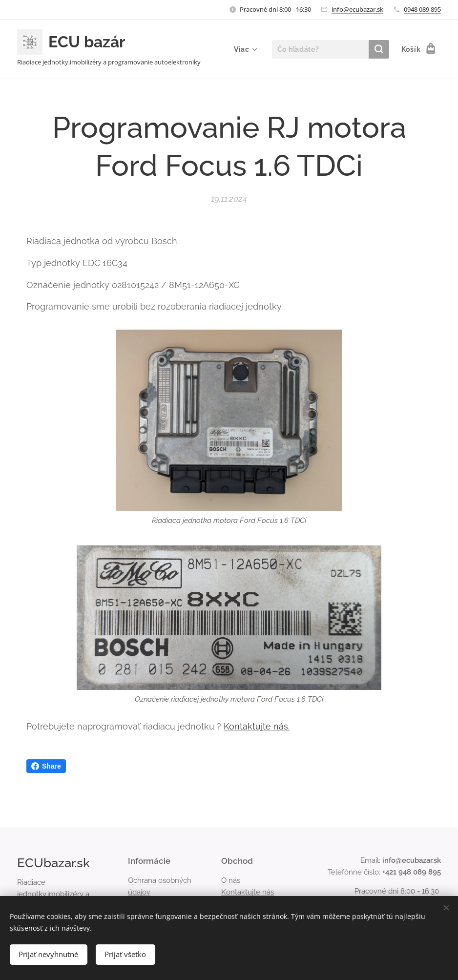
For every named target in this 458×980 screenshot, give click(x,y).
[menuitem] (244, 49)
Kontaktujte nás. (257, 726)
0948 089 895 (422, 9)
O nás (231, 880)
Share (46, 766)
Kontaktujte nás (248, 892)
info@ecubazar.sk (357, 9)
